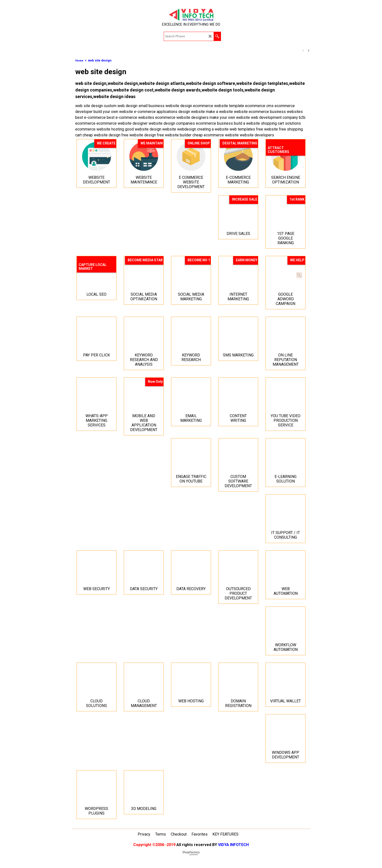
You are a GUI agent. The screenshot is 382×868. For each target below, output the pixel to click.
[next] (308, 50)
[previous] (303, 50)
